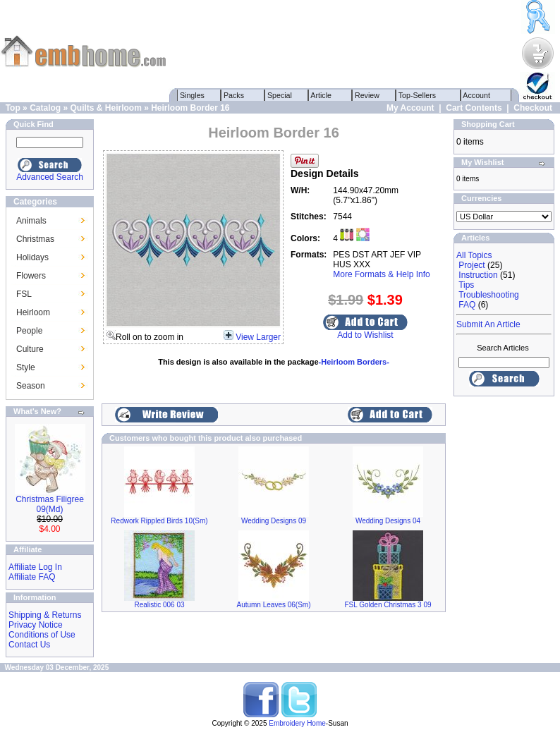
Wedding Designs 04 (388, 521)
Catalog (45, 108)
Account (477, 95)
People (29, 331)
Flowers (31, 276)
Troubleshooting (489, 295)
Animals (31, 221)
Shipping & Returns (45, 615)
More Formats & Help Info (381, 274)
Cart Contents (474, 108)
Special (280, 95)
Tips (466, 285)
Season (31, 386)
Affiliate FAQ (32, 577)
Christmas (35, 239)
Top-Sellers (417, 95)
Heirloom (33, 312)
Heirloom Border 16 (190, 108)
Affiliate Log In (35, 567)
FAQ (467, 305)
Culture (30, 349)
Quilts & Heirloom (105, 108)
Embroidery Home (297, 723)
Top (13, 108)
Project (471, 265)
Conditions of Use (42, 635)
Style (26, 367)
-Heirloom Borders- (354, 362)
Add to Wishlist (365, 335)
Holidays (32, 257)
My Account (410, 108)
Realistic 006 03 (159, 605)
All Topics (474, 255)
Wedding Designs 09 (274, 521)
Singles (192, 95)
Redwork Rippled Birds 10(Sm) (159, 521)
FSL (24, 294)
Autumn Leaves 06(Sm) (273, 605)
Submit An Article (488, 324)
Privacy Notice (36, 625)
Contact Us (29, 645)
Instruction (478, 275)
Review (367, 95)
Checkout (533, 108)
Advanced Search (50, 177)
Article (321, 95)
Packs (234, 95)
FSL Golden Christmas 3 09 (388, 605)
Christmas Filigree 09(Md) (50, 504)
